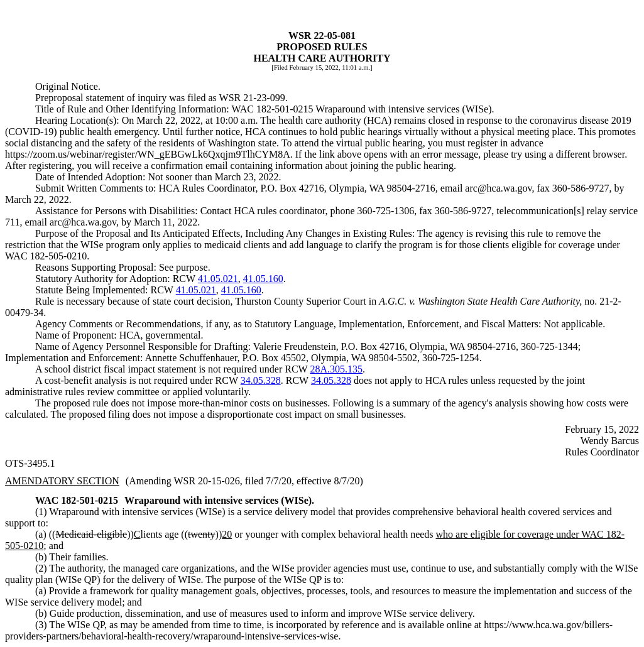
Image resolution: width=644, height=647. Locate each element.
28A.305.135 (336, 369)
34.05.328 (261, 380)
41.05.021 (218, 279)
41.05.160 (263, 279)
